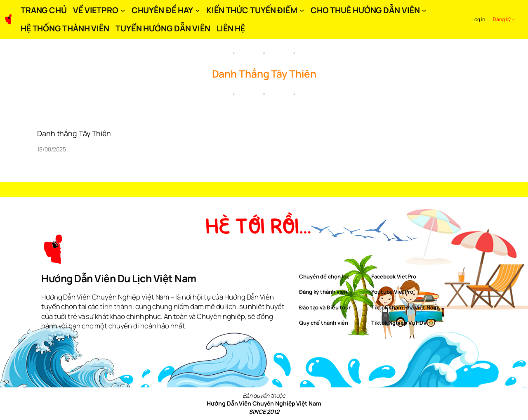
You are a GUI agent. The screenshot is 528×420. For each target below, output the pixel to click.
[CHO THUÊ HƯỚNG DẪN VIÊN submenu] (424, 10)
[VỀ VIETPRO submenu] (123, 10)
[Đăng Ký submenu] (513, 19)
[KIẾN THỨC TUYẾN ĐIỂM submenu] (302, 10)
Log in (479, 19)
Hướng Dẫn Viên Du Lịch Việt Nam (119, 278)
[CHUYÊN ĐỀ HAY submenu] (198, 10)
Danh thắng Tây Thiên (74, 133)
